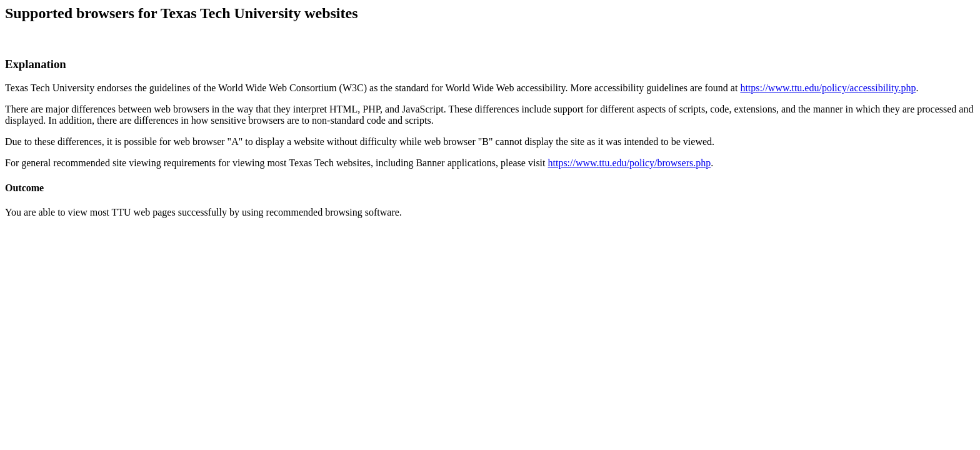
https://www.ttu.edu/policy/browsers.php (630, 163)
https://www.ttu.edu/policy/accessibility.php (828, 88)
